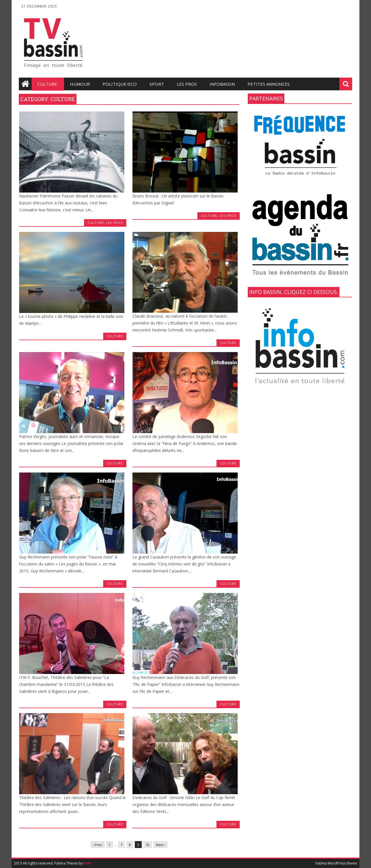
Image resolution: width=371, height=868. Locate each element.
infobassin (222, 84)
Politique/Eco (120, 84)
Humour (80, 84)
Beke (88, 863)
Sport (157, 84)
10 (148, 845)
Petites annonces (269, 84)
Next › (160, 845)
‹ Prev (98, 845)
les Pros (187, 84)
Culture (47, 84)
